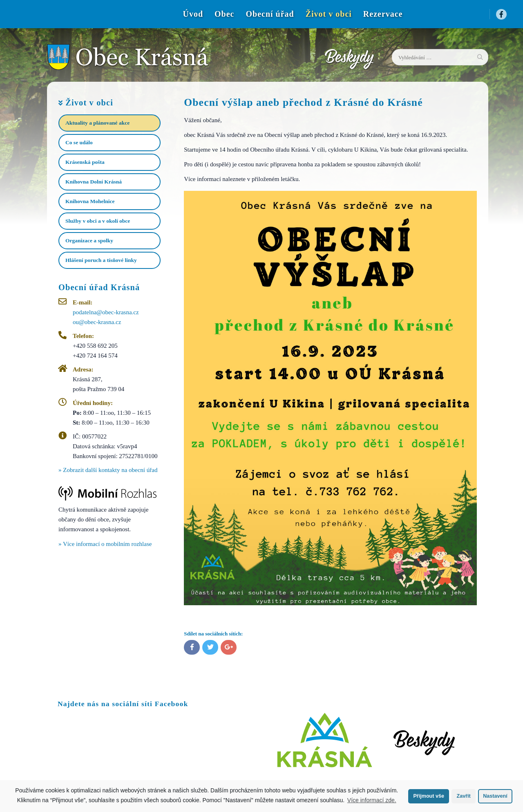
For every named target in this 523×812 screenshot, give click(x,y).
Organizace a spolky (89, 240)
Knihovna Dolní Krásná (94, 182)
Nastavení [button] (495, 796)
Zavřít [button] (463, 796)
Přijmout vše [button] (429, 796)
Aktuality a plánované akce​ (97, 123)
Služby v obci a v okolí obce (98, 221)
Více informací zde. (372, 800)
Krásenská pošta (85, 162)
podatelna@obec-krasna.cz (106, 312)
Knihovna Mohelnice (90, 201)
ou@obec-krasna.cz (97, 322)
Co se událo (79, 142)
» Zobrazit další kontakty (108, 470)
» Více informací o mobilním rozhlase (105, 544)
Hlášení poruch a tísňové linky (101, 260)
